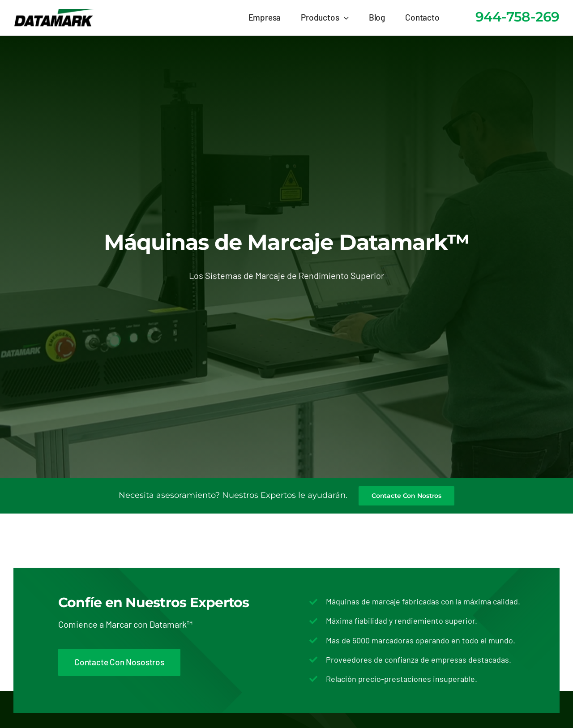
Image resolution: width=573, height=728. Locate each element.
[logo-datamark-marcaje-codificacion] (54, 13)
